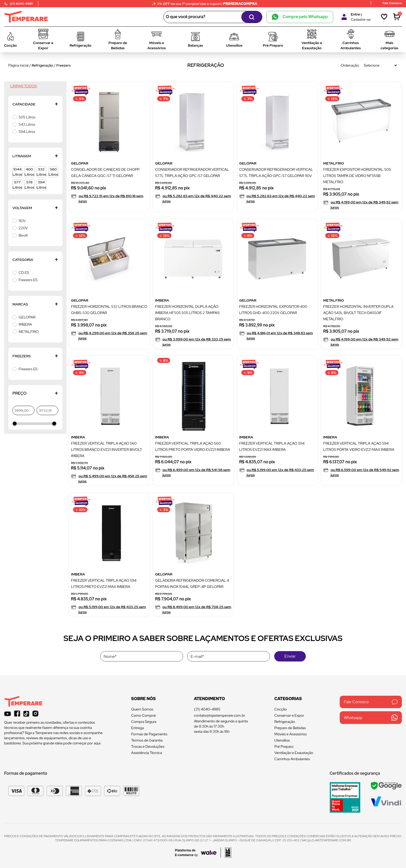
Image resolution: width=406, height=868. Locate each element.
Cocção (281, 709)
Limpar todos (24, 86)
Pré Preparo (284, 746)
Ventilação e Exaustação (294, 753)
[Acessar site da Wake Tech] (188, 853)
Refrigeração (43, 65)
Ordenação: (350, 65)
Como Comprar (144, 715)
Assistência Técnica (147, 753)
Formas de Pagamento (149, 734)
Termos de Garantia (147, 740)
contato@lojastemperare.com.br (220, 715)
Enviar (290, 656)
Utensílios (282, 740)
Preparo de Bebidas (290, 728)
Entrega (138, 728)
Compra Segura (144, 722)
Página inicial (18, 65)
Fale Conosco (371, 702)
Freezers (63, 65)
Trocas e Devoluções (148, 746)
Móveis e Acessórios (291, 734)
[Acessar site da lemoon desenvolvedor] (226, 853)
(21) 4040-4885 (207, 709)
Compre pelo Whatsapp (300, 17)
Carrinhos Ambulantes (292, 759)
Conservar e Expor (289, 715)
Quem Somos (142, 709)
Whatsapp (371, 718)
